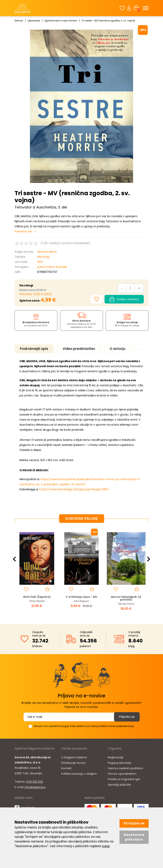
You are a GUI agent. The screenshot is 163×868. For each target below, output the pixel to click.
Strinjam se (134, 823)
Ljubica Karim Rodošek (52, 267)
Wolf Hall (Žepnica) (37, 596)
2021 (40, 262)
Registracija (116, 757)
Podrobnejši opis (35, 349)
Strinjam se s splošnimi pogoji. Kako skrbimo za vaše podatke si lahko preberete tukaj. (84, 725)
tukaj (106, 846)
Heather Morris (47, 252)
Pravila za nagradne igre (124, 778)
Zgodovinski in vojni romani (61, 21)
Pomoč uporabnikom (122, 773)
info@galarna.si (35, 786)
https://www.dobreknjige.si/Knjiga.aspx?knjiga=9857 (74, 489)
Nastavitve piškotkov (134, 837)
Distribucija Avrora (73, 762)
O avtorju (123, 349)
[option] (37, 570)
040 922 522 (35, 781)
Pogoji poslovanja (119, 762)
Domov (19, 21)
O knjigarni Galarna (74, 757)
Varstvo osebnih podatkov (126, 767)
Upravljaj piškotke (119, 784)
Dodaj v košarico (124, 299)
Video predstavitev (82, 349)
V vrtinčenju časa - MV (81, 596)
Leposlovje (34, 21)
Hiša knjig (43, 257)
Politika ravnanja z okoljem (79, 773)
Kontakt (66, 767)
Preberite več (24, 231)
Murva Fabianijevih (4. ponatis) (126, 598)
